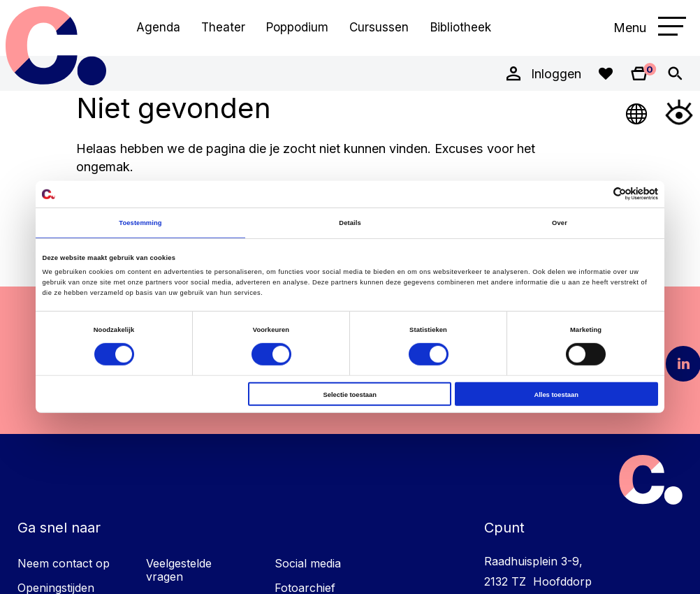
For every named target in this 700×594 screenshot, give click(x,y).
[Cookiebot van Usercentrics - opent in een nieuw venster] (597, 194)
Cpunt (56, 45)
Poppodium (297, 27)
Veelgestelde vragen (179, 570)
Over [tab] (560, 223)
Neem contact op (64, 563)
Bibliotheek (461, 27)
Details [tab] (350, 223)
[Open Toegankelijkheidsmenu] (679, 112)
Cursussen (379, 27)
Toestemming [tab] (140, 223)
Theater (223, 27)
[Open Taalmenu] (637, 112)
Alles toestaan (556, 394)
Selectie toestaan (350, 394)
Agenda (158, 27)
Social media (308, 563)
